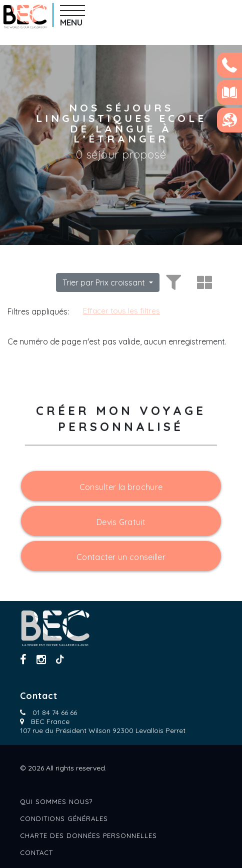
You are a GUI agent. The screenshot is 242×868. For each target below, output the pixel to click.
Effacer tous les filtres (121, 311)
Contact (36, 852)
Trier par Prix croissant (105, 282)
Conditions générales (64, 818)
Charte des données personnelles (88, 835)
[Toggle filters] (172, 282)
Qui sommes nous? (56, 801)
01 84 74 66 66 (55, 712)
